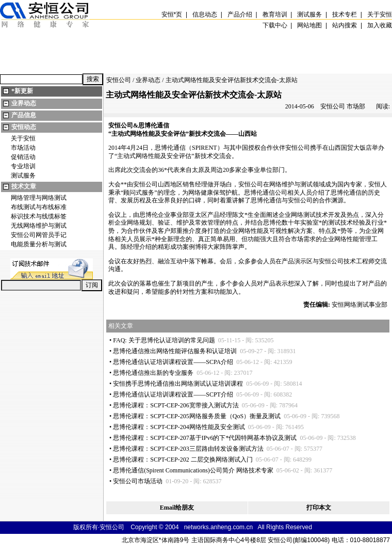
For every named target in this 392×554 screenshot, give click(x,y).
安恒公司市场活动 (138, 481)
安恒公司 (119, 80)
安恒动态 (24, 127)
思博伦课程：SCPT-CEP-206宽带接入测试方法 (176, 405)
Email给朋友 (177, 508)
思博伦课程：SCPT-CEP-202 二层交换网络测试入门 (183, 460)
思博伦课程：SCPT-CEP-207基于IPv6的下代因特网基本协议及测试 (205, 438)
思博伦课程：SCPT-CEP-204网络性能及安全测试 (179, 427)
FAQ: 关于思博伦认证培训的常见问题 (164, 340)
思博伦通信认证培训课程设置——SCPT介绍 (173, 394)
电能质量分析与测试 (39, 244)
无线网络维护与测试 (39, 226)
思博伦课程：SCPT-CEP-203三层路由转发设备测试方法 (188, 449)
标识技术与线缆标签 (39, 216)
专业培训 (23, 166)
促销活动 (23, 157)
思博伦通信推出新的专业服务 (153, 373)
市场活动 (23, 148)
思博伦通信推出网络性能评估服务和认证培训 (175, 351)
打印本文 (319, 508)
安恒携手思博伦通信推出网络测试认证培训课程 (178, 384)
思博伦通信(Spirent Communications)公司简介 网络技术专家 (193, 470)
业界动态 (24, 103)
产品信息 (24, 115)
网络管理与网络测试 (39, 198)
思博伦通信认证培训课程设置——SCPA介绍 (173, 362)
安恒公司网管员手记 (39, 235)
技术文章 (24, 186)
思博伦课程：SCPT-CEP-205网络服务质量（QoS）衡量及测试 (197, 416)
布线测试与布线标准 (39, 207)
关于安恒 (23, 138)
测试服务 (23, 176)
